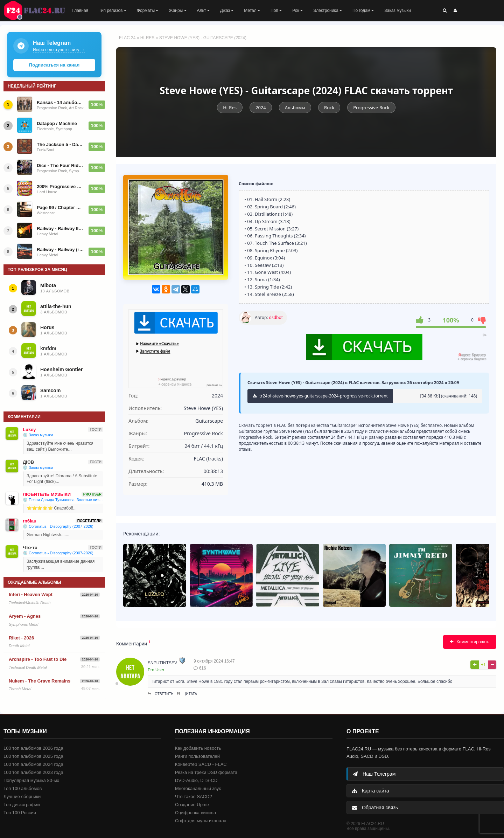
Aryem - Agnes (25, 616)
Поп (276, 11)
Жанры (177, 11)
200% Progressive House (61, 186)
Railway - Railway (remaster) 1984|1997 (61, 250)
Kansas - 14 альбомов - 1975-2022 (61, 102)
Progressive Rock (371, 108)
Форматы (148, 11)
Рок (297, 11)
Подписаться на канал (54, 65)
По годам (363, 11)
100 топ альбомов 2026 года (33, 748)
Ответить (160, 694)
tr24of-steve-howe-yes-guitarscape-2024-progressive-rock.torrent (320, 396)
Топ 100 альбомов (23, 788)
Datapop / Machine (57, 123)
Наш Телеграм (374, 774)
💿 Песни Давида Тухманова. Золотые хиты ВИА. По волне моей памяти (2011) (63, 500)
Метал (252, 11)
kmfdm (48, 348)
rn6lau (30, 521)
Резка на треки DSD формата (206, 772)
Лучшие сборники (22, 797)
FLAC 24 (38, 11)
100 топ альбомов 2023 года (33, 772)
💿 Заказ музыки (38, 435)
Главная (80, 11)
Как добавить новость (198, 748)
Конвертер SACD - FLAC (201, 764)
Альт (203, 11)
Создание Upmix (192, 805)
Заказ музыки (397, 11)
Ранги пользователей (197, 756)
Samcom (50, 390)
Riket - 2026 (21, 638)
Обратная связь (375, 808)
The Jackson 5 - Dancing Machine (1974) (61, 144)
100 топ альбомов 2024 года (33, 764)
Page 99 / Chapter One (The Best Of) (61, 207)
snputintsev (162, 663)
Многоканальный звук (198, 788)
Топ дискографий (22, 805)
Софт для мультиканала (201, 821)
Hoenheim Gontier (61, 369)
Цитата (187, 694)
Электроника (328, 11)
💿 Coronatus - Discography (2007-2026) (58, 526)
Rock (329, 108)
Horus (47, 327)
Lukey (29, 430)
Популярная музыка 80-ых (31, 780)
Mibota (48, 285)
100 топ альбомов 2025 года (33, 756)
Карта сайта (371, 791)
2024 (261, 108)
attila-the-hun (56, 306)
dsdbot (276, 317)
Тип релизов (113, 11)
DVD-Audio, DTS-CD (196, 780)
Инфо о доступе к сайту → (59, 50)
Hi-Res (148, 38)
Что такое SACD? (194, 797)
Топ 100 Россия (20, 813)
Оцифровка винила (195, 813)
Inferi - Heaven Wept (31, 594)
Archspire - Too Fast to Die (38, 659)
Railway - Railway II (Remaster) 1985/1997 (61, 228)
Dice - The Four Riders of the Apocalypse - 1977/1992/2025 (61, 165)
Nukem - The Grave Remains (40, 681)
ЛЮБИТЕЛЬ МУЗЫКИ (47, 494)
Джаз (227, 11)
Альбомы (295, 108)
